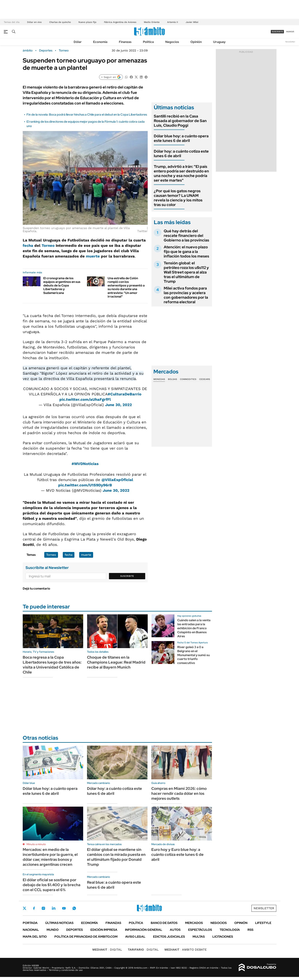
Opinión (196, 42)
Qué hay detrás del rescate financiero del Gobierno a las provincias (186, 236)
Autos (175, 930)
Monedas (159, 379)
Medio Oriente (152, 22)
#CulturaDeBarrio (125, 394)
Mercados (194, 923)
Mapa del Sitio (35, 937)
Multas (199, 937)
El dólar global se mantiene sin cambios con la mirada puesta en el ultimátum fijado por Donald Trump (116, 857)
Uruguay (219, 42)
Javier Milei (192, 22)
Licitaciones (223, 937)
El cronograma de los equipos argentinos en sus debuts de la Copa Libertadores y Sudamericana (62, 286)
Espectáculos (200, 930)
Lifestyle (263, 923)
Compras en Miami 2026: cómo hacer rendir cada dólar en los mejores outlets (179, 793)
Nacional (31, 930)
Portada (30, 923)
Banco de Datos (164, 923)
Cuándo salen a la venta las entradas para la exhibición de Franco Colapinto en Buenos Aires (194, 628)
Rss (250, 930)
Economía (100, 42)
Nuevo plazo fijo (87, 22)
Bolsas (172, 379)
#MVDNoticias (85, 464)
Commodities (188, 379)
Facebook (34, 908)
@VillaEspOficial (117, 480)
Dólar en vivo (34, 22)
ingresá (290, 32)
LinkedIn (54, 908)
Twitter (25, 908)
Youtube (64, 908)
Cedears (205, 379)
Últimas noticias (59, 923)
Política (148, 42)
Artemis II (173, 22)
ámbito (28, 51)
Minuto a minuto (36, 844)
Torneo (64, 51)
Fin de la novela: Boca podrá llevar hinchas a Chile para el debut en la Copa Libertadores (87, 115)
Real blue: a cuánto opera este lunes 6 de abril (114, 885)
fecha (28, 245)
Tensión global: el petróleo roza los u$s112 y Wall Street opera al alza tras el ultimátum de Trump (186, 272)
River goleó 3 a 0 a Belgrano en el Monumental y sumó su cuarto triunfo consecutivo (193, 655)
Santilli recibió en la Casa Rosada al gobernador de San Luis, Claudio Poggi (180, 121)
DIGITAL (107, 950)
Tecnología (230, 930)
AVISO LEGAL (135, 937)
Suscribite (127, 576)
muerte (93, 256)
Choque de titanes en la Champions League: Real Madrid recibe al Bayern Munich (116, 662)
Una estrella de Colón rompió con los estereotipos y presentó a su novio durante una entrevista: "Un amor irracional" (126, 287)
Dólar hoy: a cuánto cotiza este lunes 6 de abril (181, 154)
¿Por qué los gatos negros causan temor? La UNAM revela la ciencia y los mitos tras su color (178, 198)
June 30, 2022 (118, 405)
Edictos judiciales (169, 937)
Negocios (172, 42)
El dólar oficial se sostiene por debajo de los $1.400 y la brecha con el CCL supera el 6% (52, 885)
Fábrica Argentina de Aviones (120, 22)
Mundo (53, 930)
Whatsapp (74, 908)
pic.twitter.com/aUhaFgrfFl (85, 399)
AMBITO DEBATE (186, 950)
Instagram (43, 908)
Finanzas (125, 42)
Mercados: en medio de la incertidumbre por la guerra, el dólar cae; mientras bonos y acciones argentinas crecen (50, 857)
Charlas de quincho (60, 22)
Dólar (78, 42)
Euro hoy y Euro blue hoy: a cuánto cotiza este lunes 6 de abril (177, 854)
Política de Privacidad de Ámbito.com (86, 937)
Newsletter (290, 42)
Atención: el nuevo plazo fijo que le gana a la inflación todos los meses (186, 252)
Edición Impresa (104, 930)
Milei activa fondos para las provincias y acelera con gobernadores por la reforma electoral (186, 295)
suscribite (277, 32)
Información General (144, 930)
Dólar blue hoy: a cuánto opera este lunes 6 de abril (181, 138)
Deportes (46, 51)
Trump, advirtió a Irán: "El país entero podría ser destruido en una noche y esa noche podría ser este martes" (181, 173)
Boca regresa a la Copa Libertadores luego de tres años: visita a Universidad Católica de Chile (52, 665)
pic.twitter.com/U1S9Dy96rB (85, 485)
